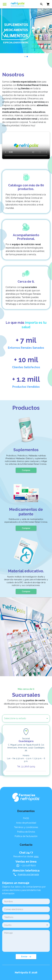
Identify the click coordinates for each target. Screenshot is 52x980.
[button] (22, 718)
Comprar (26, 470)
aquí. (36, 856)
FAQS (26, 818)
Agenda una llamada (28, 874)
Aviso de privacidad (26, 823)
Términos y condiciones (26, 827)
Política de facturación (26, 836)
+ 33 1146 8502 (28, 865)
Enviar (26, 957)
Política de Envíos (26, 832)
